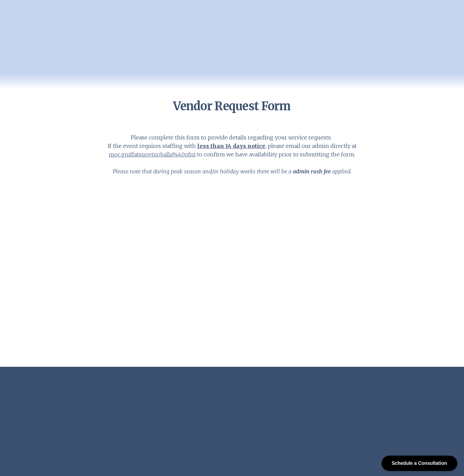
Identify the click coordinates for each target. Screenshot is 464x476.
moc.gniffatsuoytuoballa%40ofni (152, 154)
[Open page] (80, 398)
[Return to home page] (53, 48)
